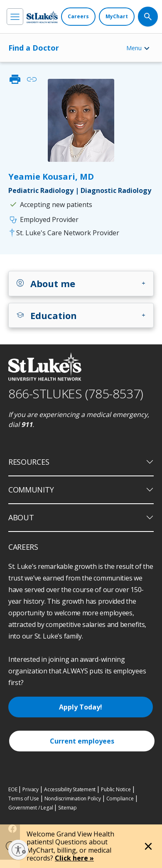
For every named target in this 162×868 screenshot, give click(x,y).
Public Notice (116, 789)
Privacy (31, 789)
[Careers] (78, 17)
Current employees (82, 741)
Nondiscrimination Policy (73, 799)
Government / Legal (31, 808)
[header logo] (42, 17)
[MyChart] (117, 17)
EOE (13, 789)
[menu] (15, 17)
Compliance (120, 799)
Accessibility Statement (70, 789)
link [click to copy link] (32, 79)
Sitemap (67, 808)
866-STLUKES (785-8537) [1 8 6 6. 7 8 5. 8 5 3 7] (76, 394)
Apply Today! (81, 707)
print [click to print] (15, 79)
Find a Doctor (34, 48)
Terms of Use (24, 799)
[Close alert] (148, 846)
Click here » (74, 858)
